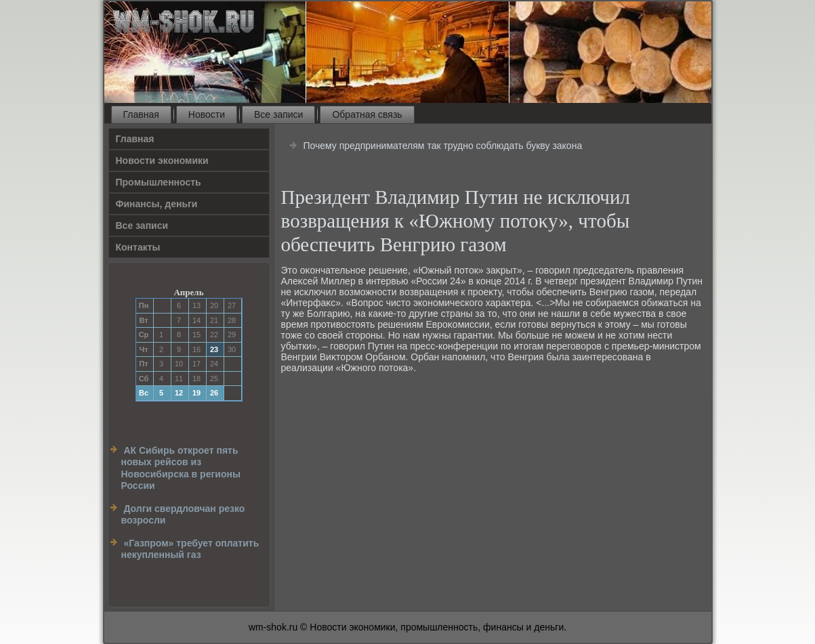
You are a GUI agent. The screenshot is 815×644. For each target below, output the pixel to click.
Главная (141, 114)
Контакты (138, 247)
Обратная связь (367, 114)
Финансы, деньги (157, 204)
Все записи (278, 114)
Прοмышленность (159, 182)
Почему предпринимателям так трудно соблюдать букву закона (442, 146)
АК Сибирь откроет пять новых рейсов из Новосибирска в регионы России (181, 468)
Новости (207, 114)
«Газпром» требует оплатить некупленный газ (190, 549)
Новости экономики (162, 160)
